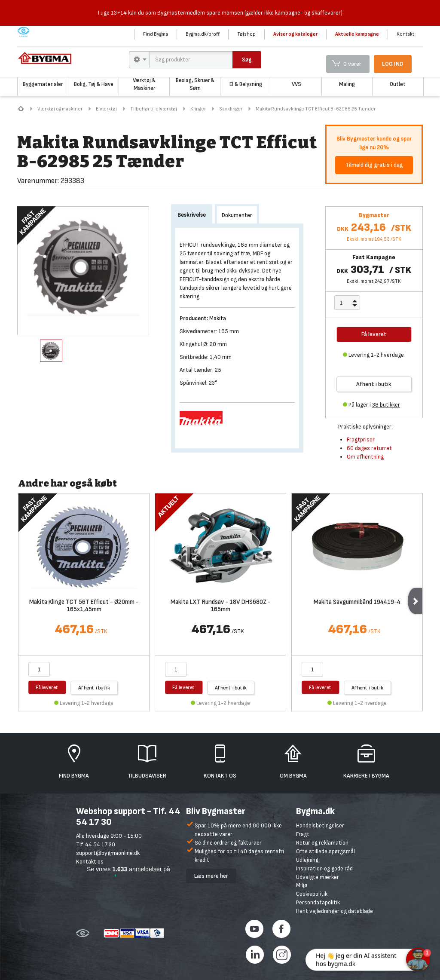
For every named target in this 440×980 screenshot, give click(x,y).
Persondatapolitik (318, 902)
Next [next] (415, 601)
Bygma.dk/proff (203, 34)
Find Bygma (156, 34)
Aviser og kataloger (295, 34)
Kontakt (405, 34)
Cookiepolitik (312, 894)
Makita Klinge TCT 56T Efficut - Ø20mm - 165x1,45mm (84, 606)
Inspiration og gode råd (324, 868)
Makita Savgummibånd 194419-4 (357, 602)
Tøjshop (246, 34)
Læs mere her (211, 876)
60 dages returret (369, 448)
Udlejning (307, 860)
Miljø (302, 885)
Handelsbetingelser (320, 825)
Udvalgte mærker (318, 877)
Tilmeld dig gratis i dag (374, 165)
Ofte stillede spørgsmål (325, 851)
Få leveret (47, 687)
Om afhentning (365, 457)
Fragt (303, 834)
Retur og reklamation (322, 843)
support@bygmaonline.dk (108, 853)
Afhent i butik (374, 384)
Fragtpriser (361, 439)
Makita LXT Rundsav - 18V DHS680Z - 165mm (221, 606)
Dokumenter (237, 215)
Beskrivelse (192, 215)
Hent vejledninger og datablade (335, 911)
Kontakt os (90, 862)
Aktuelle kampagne (357, 34)
